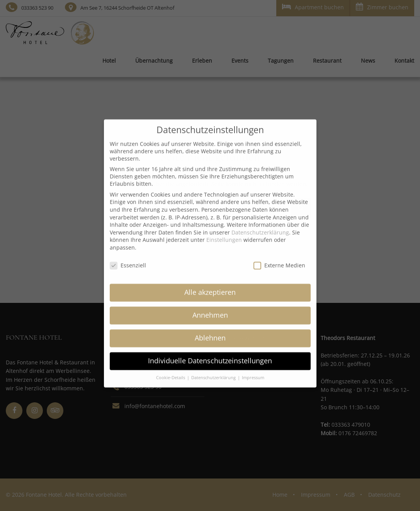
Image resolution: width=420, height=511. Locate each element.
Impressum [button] (253, 372)
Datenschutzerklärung (260, 227)
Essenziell (128, 260)
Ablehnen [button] (210, 332)
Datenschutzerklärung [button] (214, 372)
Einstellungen (224, 234)
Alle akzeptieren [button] (210, 287)
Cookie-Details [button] (171, 372)
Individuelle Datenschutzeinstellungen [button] (210, 355)
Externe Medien (279, 260)
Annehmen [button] (210, 309)
